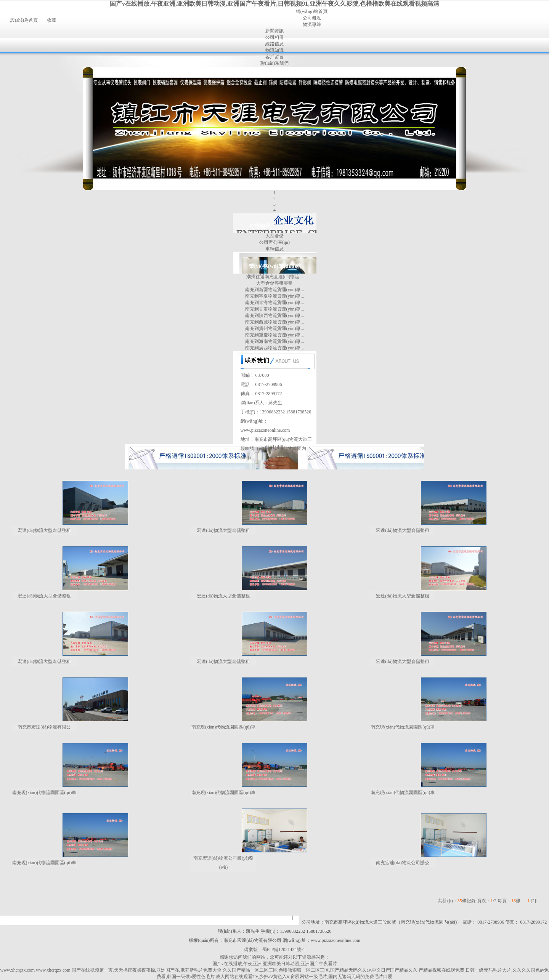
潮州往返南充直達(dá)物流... (274, 277)
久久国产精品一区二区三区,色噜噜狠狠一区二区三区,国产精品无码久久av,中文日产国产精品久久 (320, 970)
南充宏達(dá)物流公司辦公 (402, 863)
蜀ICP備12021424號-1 (284, 950)
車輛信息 (274, 249)
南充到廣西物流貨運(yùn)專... (275, 348)
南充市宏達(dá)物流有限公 (44, 727)
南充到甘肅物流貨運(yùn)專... (275, 309)
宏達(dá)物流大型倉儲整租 (44, 530)
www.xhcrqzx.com (18, 970)
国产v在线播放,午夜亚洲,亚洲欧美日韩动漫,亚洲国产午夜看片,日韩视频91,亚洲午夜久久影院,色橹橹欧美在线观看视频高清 (274, 4)
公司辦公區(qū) (274, 242)
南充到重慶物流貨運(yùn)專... (275, 335)
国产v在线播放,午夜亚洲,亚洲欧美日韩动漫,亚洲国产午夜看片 (275, 964)
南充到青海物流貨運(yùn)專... (275, 303)
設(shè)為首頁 (24, 20)
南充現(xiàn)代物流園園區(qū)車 (224, 727)
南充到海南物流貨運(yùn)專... (275, 341)
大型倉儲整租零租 (274, 283)
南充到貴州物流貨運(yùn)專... (275, 328)
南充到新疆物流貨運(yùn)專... (275, 290)
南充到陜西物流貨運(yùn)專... (275, 315)
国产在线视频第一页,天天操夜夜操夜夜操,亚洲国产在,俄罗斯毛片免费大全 (147, 970)
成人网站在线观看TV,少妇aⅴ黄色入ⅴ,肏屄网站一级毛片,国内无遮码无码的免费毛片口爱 (304, 977)
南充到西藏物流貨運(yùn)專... (275, 322)
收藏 (51, 20)
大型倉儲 (274, 236)
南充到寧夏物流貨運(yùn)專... (275, 296)
